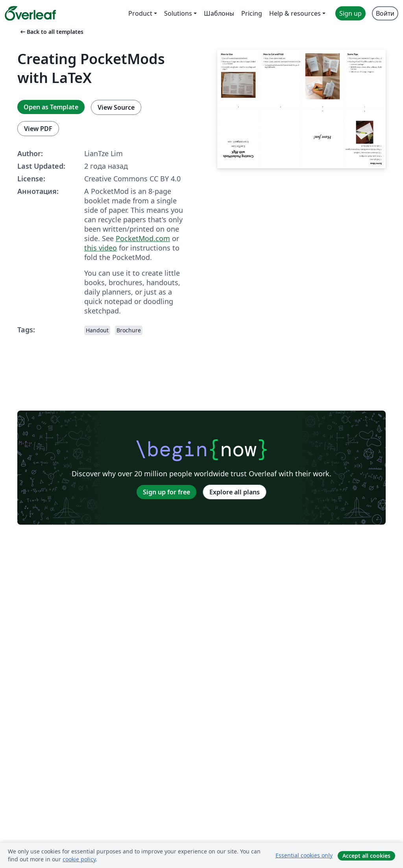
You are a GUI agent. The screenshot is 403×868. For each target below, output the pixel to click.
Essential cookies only (304, 855)
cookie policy (79, 859)
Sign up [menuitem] (350, 13)
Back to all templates (51, 32)
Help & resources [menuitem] (295, 13)
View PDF (38, 129)
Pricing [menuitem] (252, 13)
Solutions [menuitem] (178, 13)
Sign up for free (166, 492)
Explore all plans (235, 492)
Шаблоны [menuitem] (219, 13)
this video (101, 248)
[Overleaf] (30, 13)
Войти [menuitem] (385, 13)
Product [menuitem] (140, 13)
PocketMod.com (143, 238)
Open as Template (51, 107)
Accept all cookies (366, 856)
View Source (116, 107)
